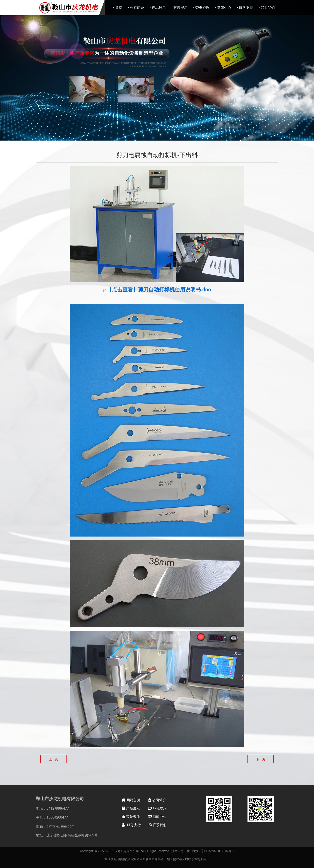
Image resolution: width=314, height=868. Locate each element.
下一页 (261, 759)
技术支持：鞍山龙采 (185, 851)
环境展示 (181, 8)
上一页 (53, 759)
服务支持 (246, 8)
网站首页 (131, 800)
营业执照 (111, 859)
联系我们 (268, 8)
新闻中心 (224, 8)
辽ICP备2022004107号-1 (217, 851)
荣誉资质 (202, 8)
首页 (119, 8)
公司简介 (137, 8)
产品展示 (159, 8)
